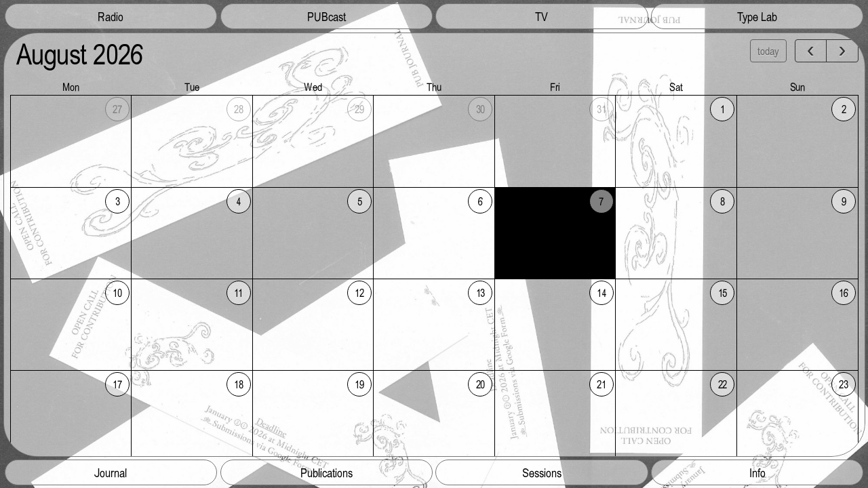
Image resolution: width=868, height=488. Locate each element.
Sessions (542, 472)
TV (541, 16)
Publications (327, 472)
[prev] (811, 51)
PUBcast (327, 16)
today (768, 50)
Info (757, 472)
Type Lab (757, 16)
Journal (111, 472)
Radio (111, 16)
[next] (842, 51)
